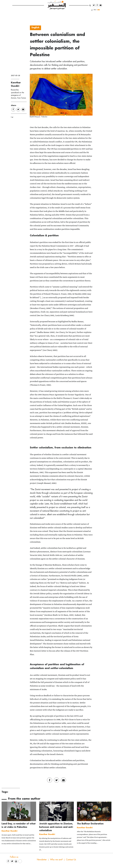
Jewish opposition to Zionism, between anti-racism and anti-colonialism (56, 827)
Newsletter (42, 860)
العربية (92, 10)
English (99, 10)
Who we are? (56, 860)
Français (96, 10)
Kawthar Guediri (9, 831)
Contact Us (71, 860)
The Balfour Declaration (90, 824)
